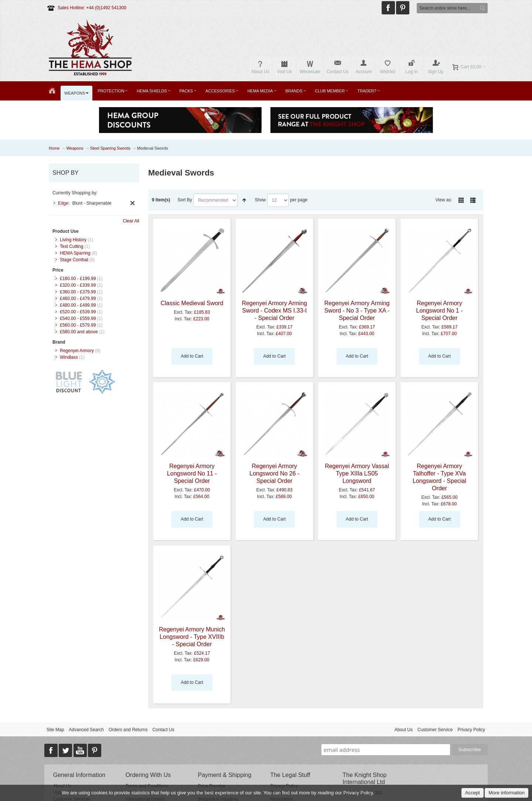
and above (79, 332)
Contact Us (163, 730)
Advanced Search (86, 730)
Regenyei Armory (77, 351)
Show (260, 200)
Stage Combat (74, 260)
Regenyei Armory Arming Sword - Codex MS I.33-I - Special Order (274, 311)
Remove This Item (132, 203)
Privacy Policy (471, 730)
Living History (73, 240)
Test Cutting (71, 246)
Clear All (131, 221)
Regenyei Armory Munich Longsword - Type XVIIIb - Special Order (192, 637)
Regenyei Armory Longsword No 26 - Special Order (274, 473)
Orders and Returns (128, 730)
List (473, 200)
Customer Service (435, 730)
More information (507, 793)
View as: (444, 200)
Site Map (55, 730)
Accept (473, 793)
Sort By (185, 200)
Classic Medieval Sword (192, 303)
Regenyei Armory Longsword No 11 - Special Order (192, 473)
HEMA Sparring (75, 253)
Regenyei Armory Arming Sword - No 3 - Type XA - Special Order (357, 311)
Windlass (69, 357)
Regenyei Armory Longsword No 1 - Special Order (439, 311)
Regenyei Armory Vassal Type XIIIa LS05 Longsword (357, 473)
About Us (404, 730)
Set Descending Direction (244, 200)
